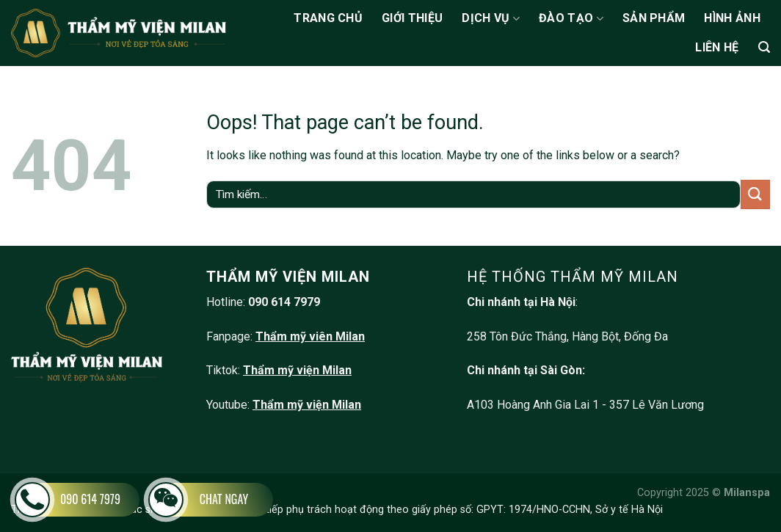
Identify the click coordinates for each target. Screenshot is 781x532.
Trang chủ (328, 18)
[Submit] (755, 194)
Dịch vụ (491, 18)
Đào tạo (571, 18)
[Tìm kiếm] (764, 47)
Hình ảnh (732, 18)
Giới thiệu (412, 18)
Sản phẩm (654, 18)
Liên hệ (717, 47)
